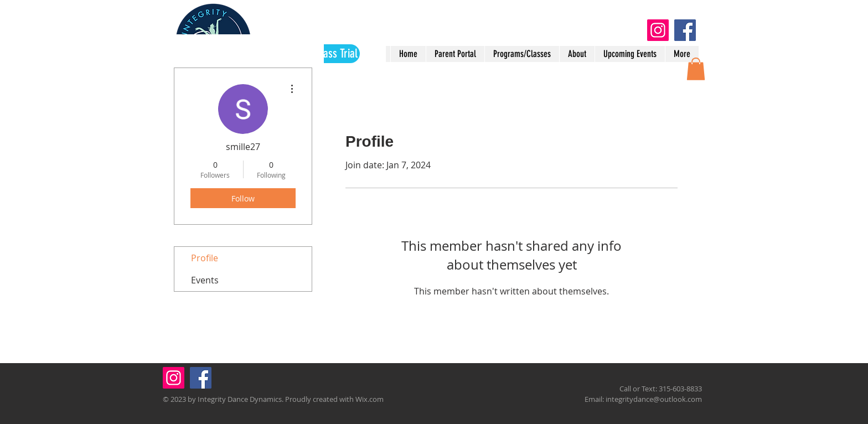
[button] (696, 69)
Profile (205, 258)
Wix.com (370, 399)
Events (205, 280)
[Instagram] (658, 30)
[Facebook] (685, 30)
